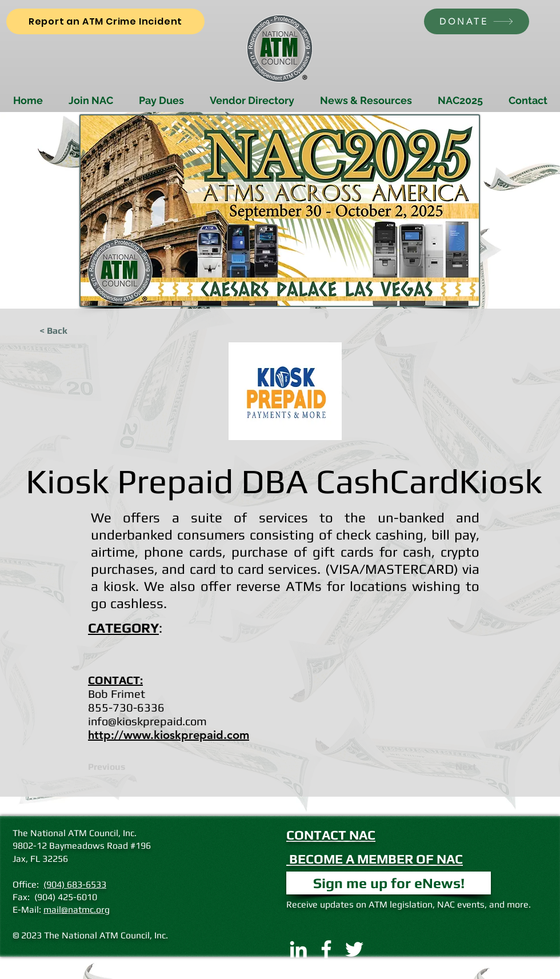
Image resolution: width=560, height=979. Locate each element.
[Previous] (126, 767)
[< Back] (77, 331)
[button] (389, 883)
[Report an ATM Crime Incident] (105, 21)
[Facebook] (326, 949)
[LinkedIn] (298, 949)
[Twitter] (354, 949)
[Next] (448, 767)
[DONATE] (477, 21)
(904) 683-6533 (75, 884)
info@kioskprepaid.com (147, 721)
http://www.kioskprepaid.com (169, 735)
